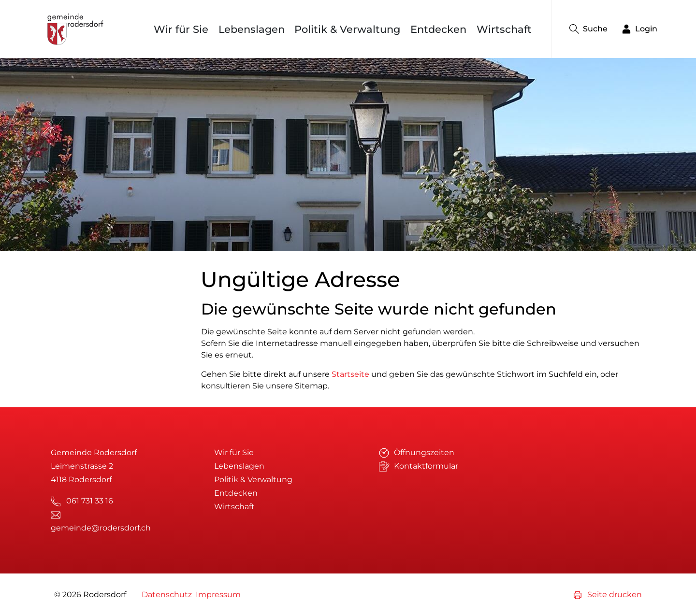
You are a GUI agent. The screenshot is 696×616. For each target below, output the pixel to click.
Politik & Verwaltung (347, 29)
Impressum (218, 595)
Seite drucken (608, 595)
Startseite (350, 374)
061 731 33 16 (90, 501)
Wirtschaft (504, 29)
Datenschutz (167, 595)
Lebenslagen (252, 29)
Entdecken (438, 29)
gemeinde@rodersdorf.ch (101, 528)
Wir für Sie (181, 29)
